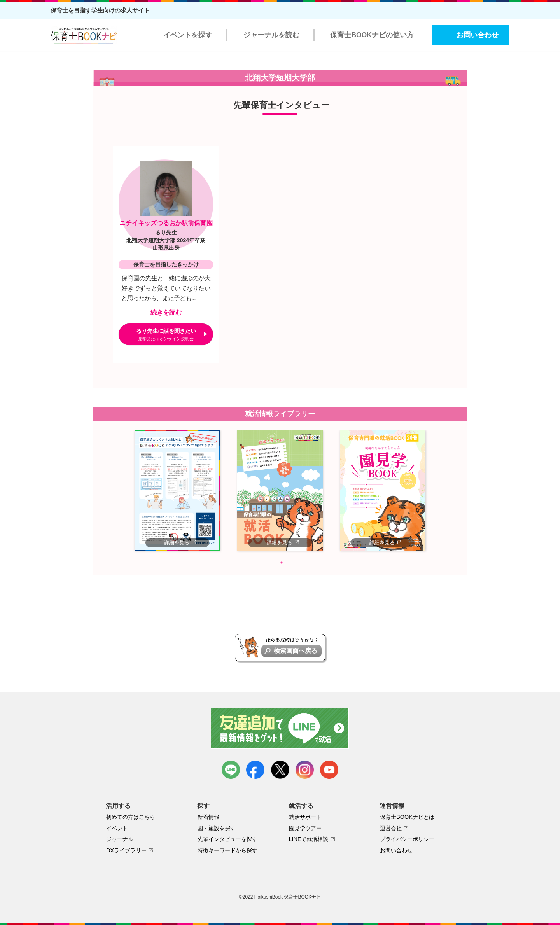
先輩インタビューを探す (227, 839)
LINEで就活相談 (309, 839)
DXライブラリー (126, 850)
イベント (117, 828)
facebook (255, 770)
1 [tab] (282, 563)
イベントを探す (188, 35)
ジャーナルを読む (271, 35)
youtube (329, 770)
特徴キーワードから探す (227, 850)
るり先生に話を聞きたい (166, 334)
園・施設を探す (217, 828)
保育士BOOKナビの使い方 (372, 35)
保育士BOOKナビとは (407, 817)
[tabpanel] (177, 491)
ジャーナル (120, 839)
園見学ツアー (305, 828)
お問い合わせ (478, 35)
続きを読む (166, 312)
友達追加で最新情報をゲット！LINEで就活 (280, 728)
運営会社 (391, 828)
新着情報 (208, 817)
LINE (231, 770)
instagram (305, 770)
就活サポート (305, 817)
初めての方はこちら (131, 817)
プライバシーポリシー (407, 839)
